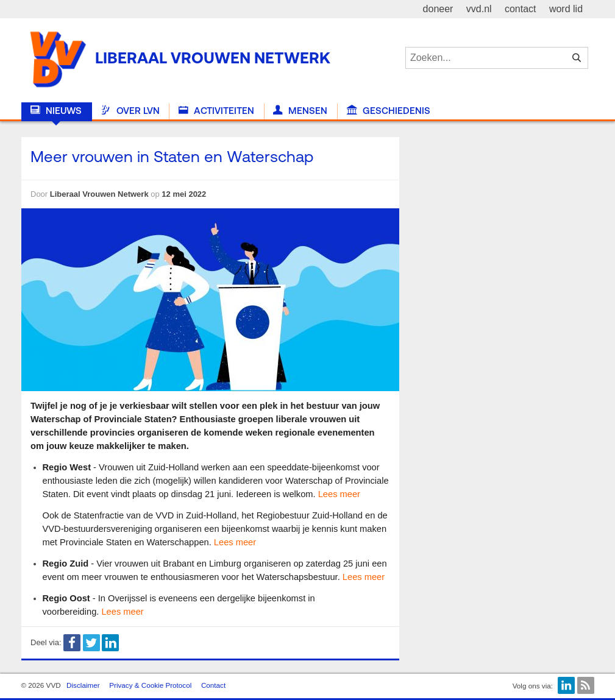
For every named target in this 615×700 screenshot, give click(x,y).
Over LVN (130, 111)
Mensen (300, 111)
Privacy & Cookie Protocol (150, 685)
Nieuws (56, 111)
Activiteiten (216, 111)
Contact (213, 685)
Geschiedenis (389, 111)
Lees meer (339, 494)
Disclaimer (83, 685)
